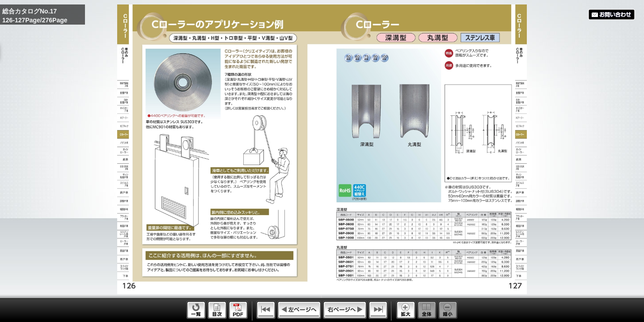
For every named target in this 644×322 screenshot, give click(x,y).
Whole (427, 310)
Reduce (448, 310)
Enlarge (406, 310)
